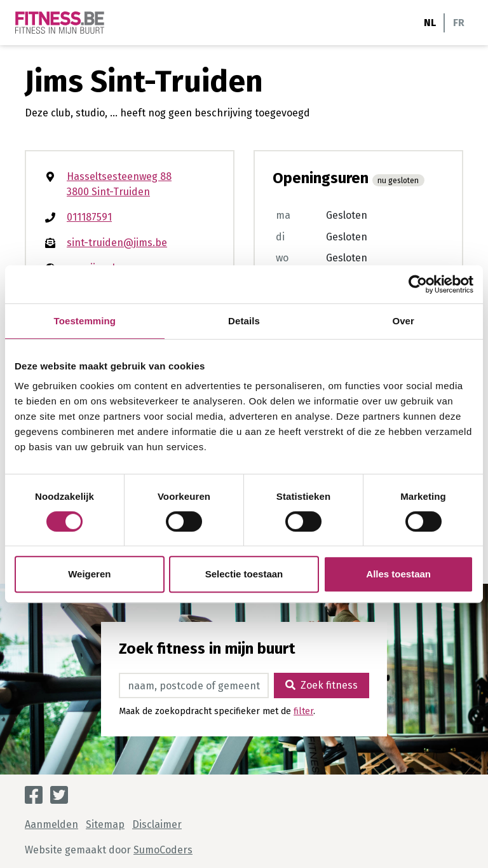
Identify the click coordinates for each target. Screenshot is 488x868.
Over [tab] (403, 321)
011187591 (89, 217)
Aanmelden (51, 824)
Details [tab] (244, 321)
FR (459, 23)
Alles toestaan (398, 574)
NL (430, 23)
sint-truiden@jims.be (117, 243)
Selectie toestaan (244, 574)
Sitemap (105, 824)
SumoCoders (163, 850)
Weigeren (89, 574)
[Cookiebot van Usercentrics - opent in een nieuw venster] (418, 284)
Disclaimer (157, 824)
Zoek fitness (322, 685)
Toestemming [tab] (85, 321)
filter (303, 711)
